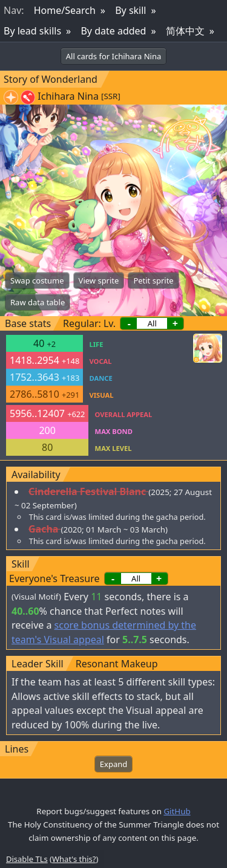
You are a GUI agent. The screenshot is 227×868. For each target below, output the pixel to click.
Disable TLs (27, 859)
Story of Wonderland (51, 79)
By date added (113, 31)
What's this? (74, 859)
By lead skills (32, 31)
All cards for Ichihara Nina (113, 56)
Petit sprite (153, 280)
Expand (113, 764)
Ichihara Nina (68, 96)
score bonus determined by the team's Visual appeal (104, 632)
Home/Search (65, 10)
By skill (130, 10)
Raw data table (38, 302)
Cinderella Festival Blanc (87, 491)
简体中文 (185, 31)
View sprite (99, 280)
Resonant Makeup (117, 664)
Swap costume (37, 280)
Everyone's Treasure (54, 578)
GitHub (177, 811)
